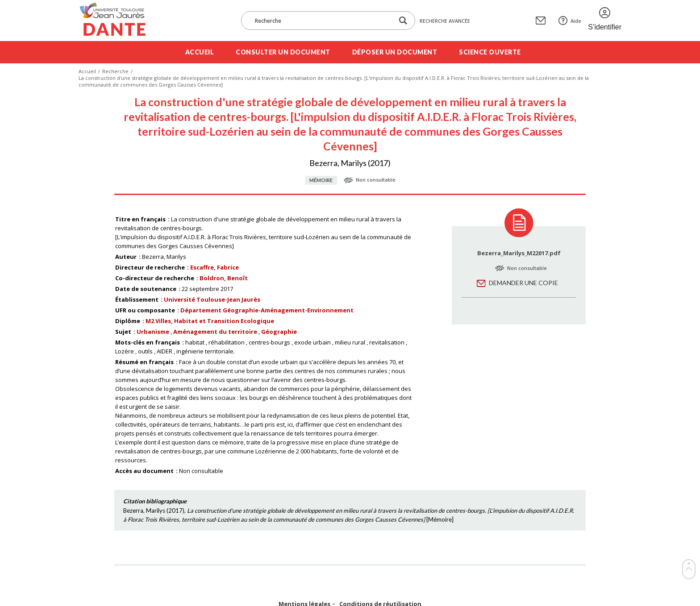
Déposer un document (395, 52)
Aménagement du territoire (215, 332)
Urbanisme (153, 332)
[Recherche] (322, 21)
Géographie (279, 332)
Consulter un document (283, 52)
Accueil (200, 52)
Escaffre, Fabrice (215, 267)
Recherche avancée (445, 21)
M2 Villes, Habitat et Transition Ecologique (210, 321)
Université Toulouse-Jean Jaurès (212, 299)
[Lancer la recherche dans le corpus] (403, 21)
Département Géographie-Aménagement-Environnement (267, 310)
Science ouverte (490, 52)
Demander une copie (523, 283)
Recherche (115, 71)
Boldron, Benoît (224, 278)
